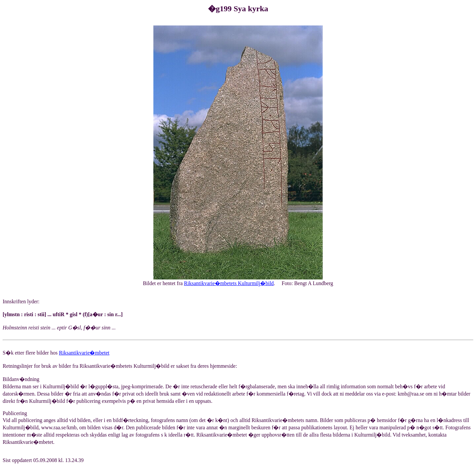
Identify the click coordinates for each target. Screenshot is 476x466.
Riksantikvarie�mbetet (84, 353)
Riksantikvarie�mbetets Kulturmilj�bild (229, 283)
